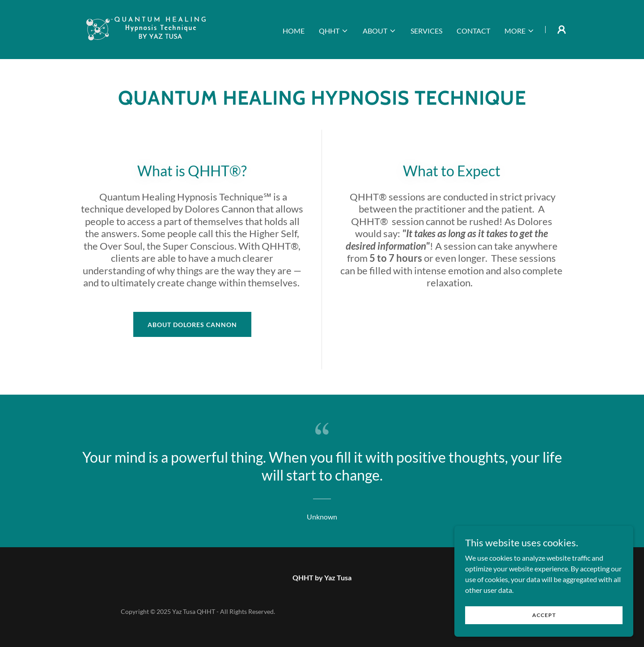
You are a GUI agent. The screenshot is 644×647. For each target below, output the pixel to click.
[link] (147, 28)
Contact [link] (473, 31)
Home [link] (294, 31)
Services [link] (426, 31)
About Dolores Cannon (192, 325)
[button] (334, 31)
